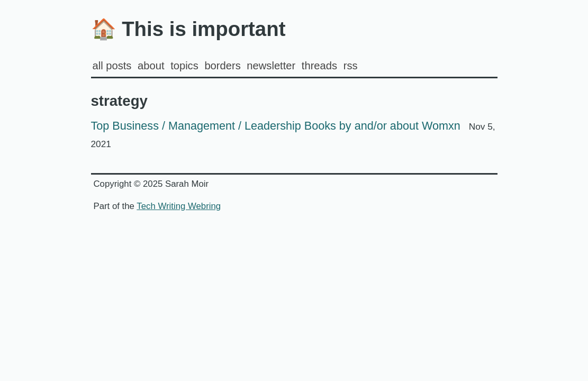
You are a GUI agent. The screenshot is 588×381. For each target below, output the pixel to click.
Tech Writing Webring (179, 206)
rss (351, 66)
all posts (112, 66)
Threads (319, 66)
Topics (184, 66)
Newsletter (271, 66)
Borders (222, 66)
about (151, 66)
